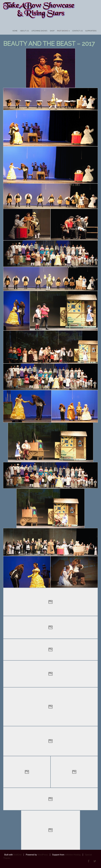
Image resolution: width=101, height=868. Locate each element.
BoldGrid (17, 855)
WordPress (43, 855)
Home (15, 31)
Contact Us (77, 31)
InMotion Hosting (73, 855)
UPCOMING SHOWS (39, 31)
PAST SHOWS (63, 31)
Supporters (91, 31)
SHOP (52, 31)
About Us (24, 31)
